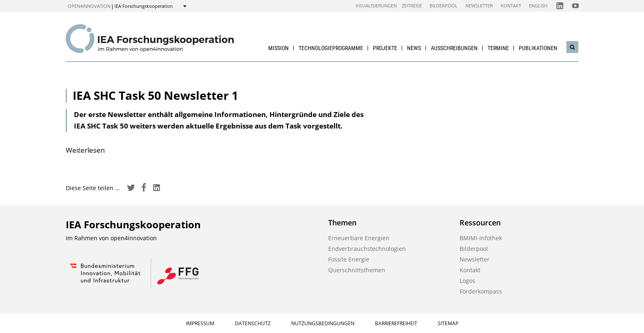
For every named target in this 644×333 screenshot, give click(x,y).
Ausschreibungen (454, 48)
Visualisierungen (376, 6)
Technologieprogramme (331, 48)
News (414, 48)
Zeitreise (412, 6)
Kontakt (511, 6)
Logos (467, 281)
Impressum (200, 323)
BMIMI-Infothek (481, 238)
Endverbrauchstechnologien (367, 249)
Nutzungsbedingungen (323, 323)
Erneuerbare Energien (359, 238)
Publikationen (538, 48)
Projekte (385, 48)
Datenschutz (253, 323)
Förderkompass (481, 291)
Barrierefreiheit (396, 323)
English (538, 6)
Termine (498, 48)
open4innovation (89, 6)
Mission (278, 48)
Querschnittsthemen (357, 270)
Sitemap (448, 323)
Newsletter (479, 6)
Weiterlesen (85, 150)
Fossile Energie (349, 259)
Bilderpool (444, 6)
